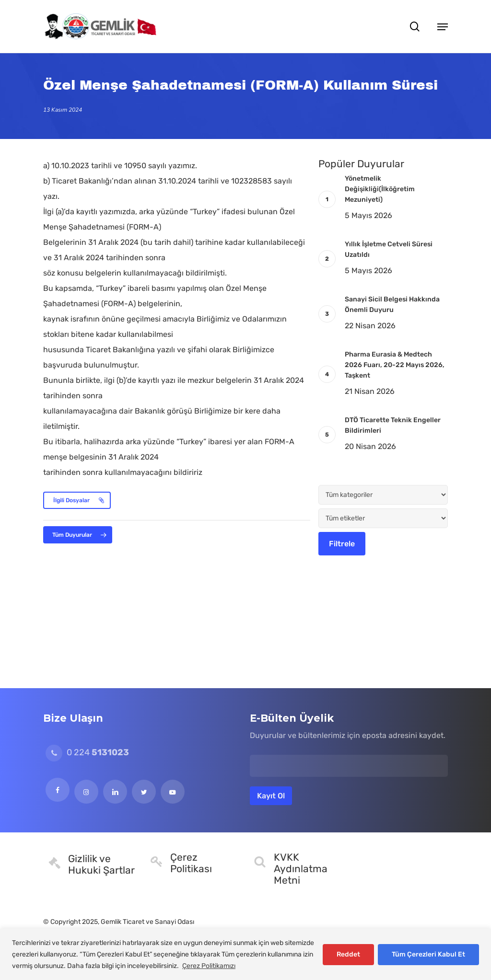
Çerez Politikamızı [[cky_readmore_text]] (209, 966)
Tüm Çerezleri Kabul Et (428, 954)
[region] (245, 954)
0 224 (87, 752)
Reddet (348, 954)
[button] (443, 26)
